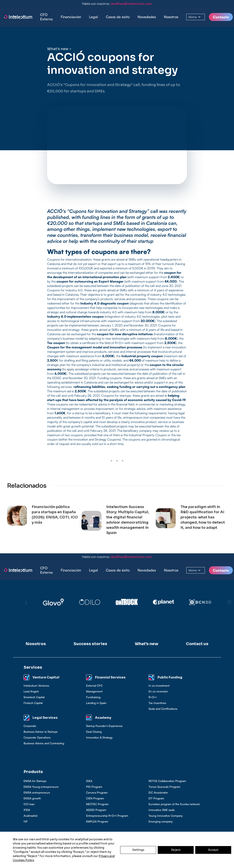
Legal (93, 17)
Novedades (147, 17)
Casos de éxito (118, 17)
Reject (176, 850)
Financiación (71, 17)
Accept (213, 850)
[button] (71, 17)
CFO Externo (46, 17)
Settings (138, 850)
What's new (58, 49)
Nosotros (171, 17)
